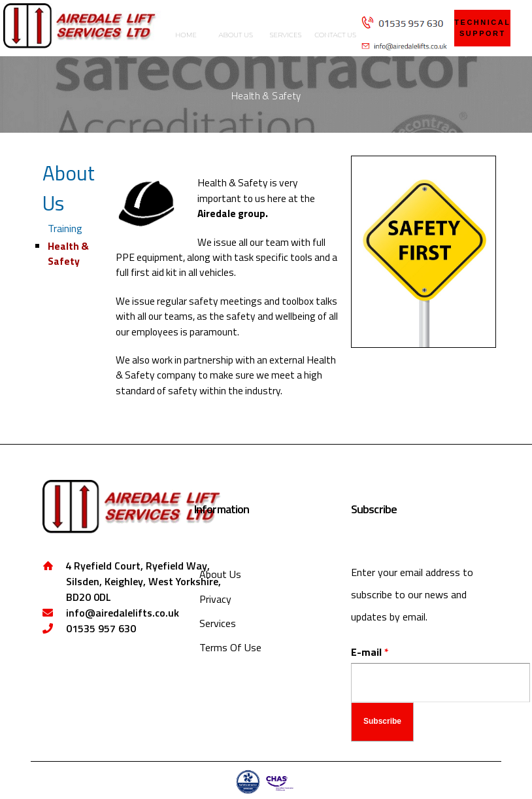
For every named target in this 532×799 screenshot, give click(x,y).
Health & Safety (68, 253)
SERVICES (285, 35)
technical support (482, 28)
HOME (186, 35)
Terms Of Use (230, 647)
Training (65, 228)
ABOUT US (236, 35)
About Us (69, 188)
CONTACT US (335, 35)
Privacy (215, 599)
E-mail (370, 652)
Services (218, 623)
